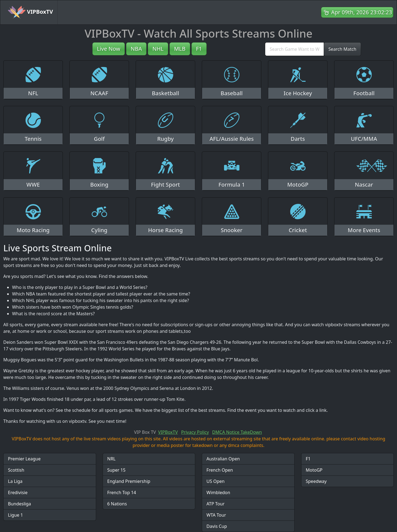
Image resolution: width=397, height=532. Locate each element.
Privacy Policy (195, 432)
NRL (112, 459)
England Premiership (129, 481)
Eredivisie (18, 492)
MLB (180, 49)
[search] (294, 49)
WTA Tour (216, 515)
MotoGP (314, 470)
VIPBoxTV (30, 12)
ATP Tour (216, 504)
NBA (136, 49)
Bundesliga (19, 504)
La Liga (15, 481)
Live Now (109, 49)
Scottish (16, 470)
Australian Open (223, 459)
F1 (199, 49)
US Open (216, 481)
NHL (158, 49)
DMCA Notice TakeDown (237, 432)
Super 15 (117, 470)
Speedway (316, 481)
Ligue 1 (16, 515)
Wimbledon (218, 492)
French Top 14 (122, 492)
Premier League (24, 459)
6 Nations (117, 504)
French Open (220, 470)
